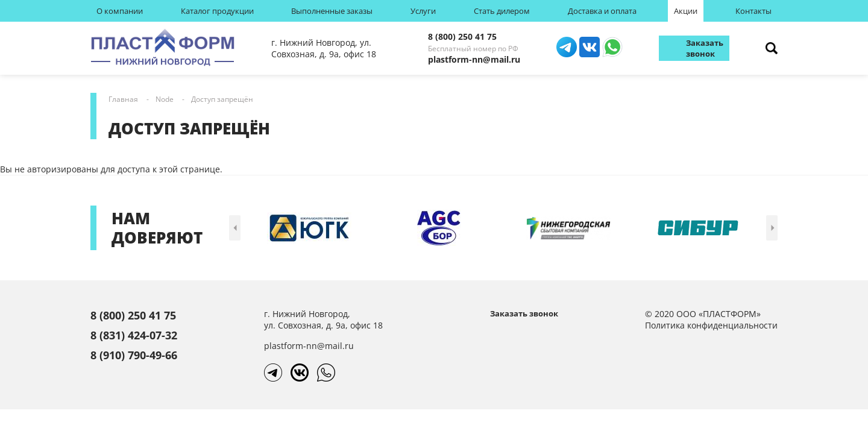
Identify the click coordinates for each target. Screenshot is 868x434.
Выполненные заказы (332, 11)
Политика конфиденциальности (711, 325)
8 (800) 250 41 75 (462, 36)
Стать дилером (502, 11)
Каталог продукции (217, 11)
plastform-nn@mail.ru (474, 59)
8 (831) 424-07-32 (134, 335)
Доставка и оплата (602, 11)
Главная (123, 99)
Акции (686, 11)
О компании (120, 11)
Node (165, 99)
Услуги (423, 11)
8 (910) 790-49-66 (134, 355)
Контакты (753, 11)
